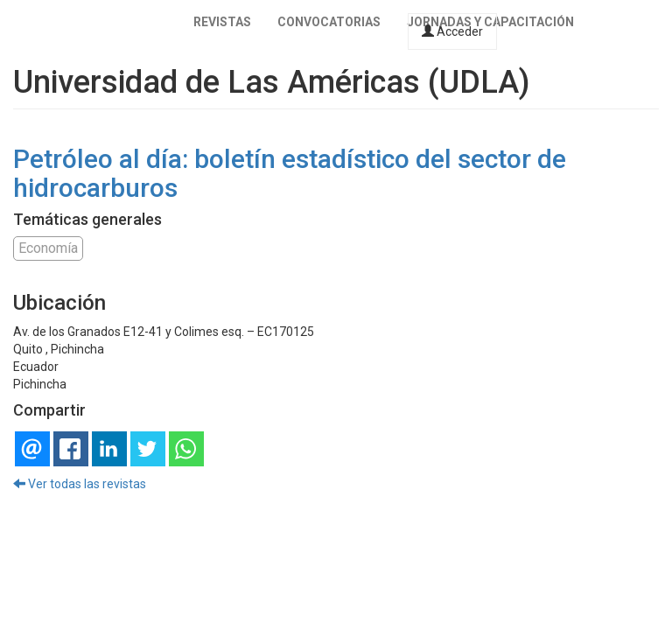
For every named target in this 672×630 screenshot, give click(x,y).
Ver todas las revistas (80, 484)
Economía (48, 248)
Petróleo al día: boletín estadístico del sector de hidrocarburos (290, 173)
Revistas (222, 22)
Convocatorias (329, 22)
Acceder (452, 31)
